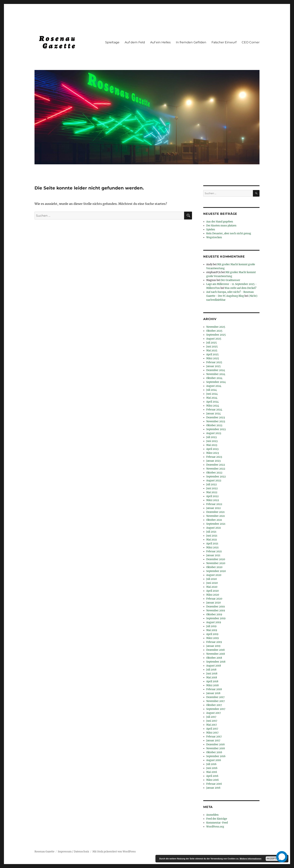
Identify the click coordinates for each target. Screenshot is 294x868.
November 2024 (216, 374)
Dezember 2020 (216, 559)
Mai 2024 (212, 398)
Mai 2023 (212, 445)
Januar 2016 (213, 788)
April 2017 (212, 729)
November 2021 (216, 516)
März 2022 (213, 500)
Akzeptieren (275, 859)
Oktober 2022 (214, 473)
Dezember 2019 (216, 607)
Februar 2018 (214, 689)
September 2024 (216, 382)
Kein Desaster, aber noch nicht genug (229, 233)
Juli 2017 (211, 717)
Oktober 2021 (214, 520)
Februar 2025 (214, 362)
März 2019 (213, 638)
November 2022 (216, 469)
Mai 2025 (212, 351)
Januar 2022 (213, 508)
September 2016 (216, 756)
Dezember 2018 (215, 650)
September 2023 (216, 429)
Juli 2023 (211, 437)
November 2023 (216, 421)
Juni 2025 (212, 347)
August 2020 (214, 575)
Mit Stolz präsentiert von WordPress (114, 852)
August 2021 (214, 528)
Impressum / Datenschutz (73, 852)
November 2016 (216, 748)
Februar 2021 (214, 551)
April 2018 (212, 681)
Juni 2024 (212, 394)
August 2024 (214, 386)
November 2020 (216, 563)
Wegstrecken (214, 237)
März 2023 (213, 453)
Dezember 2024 (216, 370)
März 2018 (212, 685)
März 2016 (213, 780)
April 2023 (212, 449)
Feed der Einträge (217, 819)
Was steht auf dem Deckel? (240, 288)
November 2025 (216, 327)
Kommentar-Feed (217, 823)
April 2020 (212, 591)
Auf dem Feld (135, 42)
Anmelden (212, 815)
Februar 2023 (214, 457)
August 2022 (214, 481)
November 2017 (216, 701)
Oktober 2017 (214, 705)
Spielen (211, 230)
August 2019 (214, 622)
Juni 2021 (212, 536)
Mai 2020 (212, 587)
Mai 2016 (212, 772)
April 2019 (212, 634)
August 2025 (214, 339)
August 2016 (214, 760)
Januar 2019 (213, 646)
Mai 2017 (212, 725)
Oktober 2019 (214, 614)
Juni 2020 (212, 583)
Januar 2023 (213, 461)
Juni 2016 (212, 768)
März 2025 (213, 358)
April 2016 (212, 776)
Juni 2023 (212, 441)
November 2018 (216, 654)
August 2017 (214, 713)
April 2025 (212, 354)
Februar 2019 (214, 642)
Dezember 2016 (216, 744)
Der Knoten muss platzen (221, 226)
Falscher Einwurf (224, 42)
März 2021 (212, 547)
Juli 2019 (211, 626)
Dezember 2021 (215, 512)
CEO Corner (251, 42)
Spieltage (112, 42)
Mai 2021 (212, 540)
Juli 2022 (211, 484)
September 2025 (216, 335)
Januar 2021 (213, 555)
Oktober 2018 (214, 658)
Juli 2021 (211, 532)
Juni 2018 (212, 674)
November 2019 (216, 611)
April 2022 (212, 496)
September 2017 (216, 709)
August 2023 (214, 433)
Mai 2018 (212, 677)
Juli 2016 (211, 764)
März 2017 (212, 733)
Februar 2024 (214, 410)
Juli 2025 (211, 343)
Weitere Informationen (250, 859)
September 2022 (216, 477)
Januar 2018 (213, 693)
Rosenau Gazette (44, 852)
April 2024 (212, 402)
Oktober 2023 (214, 425)
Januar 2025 (213, 366)
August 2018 (214, 666)
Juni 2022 (212, 488)
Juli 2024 (211, 390)
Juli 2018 (211, 670)
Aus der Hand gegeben (220, 222)
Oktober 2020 (214, 567)
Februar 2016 (214, 784)
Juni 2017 (212, 721)
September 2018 (216, 662)
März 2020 (213, 595)
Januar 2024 (213, 414)
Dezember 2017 (215, 697)
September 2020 (216, 571)
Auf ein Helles (160, 42)
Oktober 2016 (214, 752)
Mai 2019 (212, 630)
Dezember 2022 (216, 465)
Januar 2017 (213, 741)
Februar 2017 (214, 737)
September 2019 (216, 618)
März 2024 (213, 406)
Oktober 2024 (214, 378)
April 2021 (212, 544)
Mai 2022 (212, 492)
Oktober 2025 (214, 331)
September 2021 (216, 524)
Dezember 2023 (216, 417)
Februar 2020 (214, 599)
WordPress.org (215, 827)
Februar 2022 (214, 504)
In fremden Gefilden (191, 42)
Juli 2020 (211, 579)
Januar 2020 (213, 603)
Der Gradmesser (230, 280)
